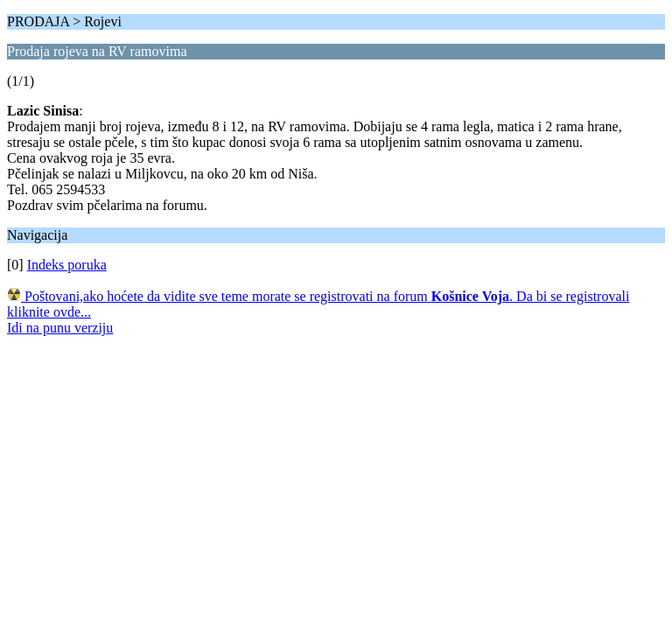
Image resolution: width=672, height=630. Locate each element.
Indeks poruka (67, 265)
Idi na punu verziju (60, 328)
